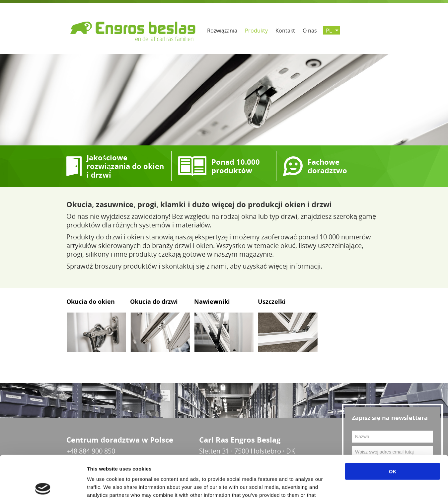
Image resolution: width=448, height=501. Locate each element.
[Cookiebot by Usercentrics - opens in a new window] (43, 488)
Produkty (256, 31)
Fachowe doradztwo (327, 166)
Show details (348, 488)
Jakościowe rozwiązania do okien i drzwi (125, 166)
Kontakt (285, 31)
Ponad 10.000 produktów (236, 166)
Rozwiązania (222, 31)
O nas (310, 31)
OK (393, 429)
